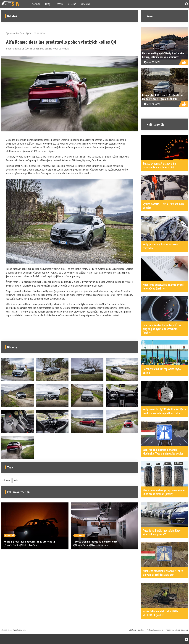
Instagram (186, 639)
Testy (48, 4)
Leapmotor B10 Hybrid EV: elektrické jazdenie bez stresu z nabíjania (163, 97)
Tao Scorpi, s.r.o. (20, 630)
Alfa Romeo (6, 480)
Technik (59, 4)
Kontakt (141, 630)
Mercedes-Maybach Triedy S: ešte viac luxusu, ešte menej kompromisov (163, 55)
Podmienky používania (155, 630)
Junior (16, 480)
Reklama (133, 630)
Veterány (85, 4)
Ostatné (72, 4)
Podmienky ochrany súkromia (177, 630)
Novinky (36, 4)
